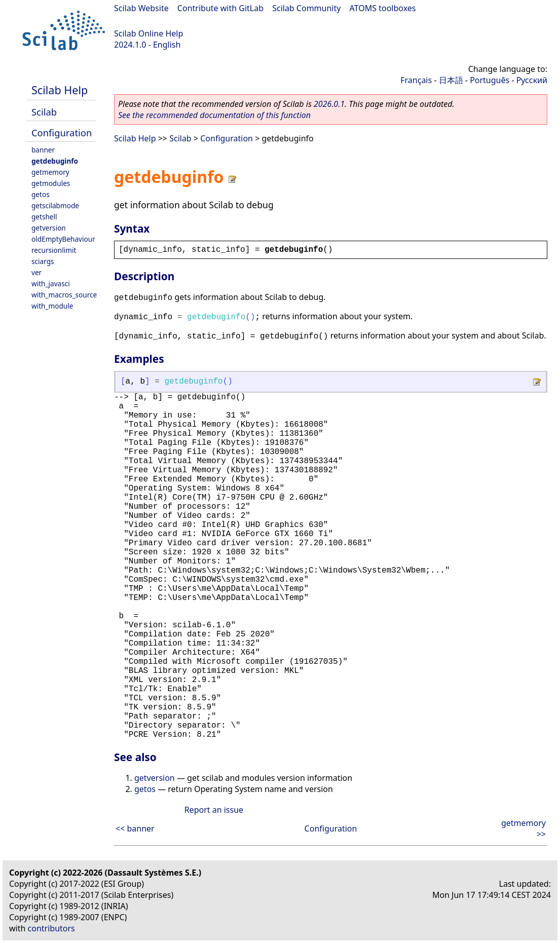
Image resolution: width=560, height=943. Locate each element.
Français (416, 80)
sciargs (43, 261)
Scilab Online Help (148, 33)
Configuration (62, 133)
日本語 (451, 80)
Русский (532, 80)
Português (490, 80)
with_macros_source (64, 295)
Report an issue (214, 810)
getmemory (50, 172)
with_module (52, 306)
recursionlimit (54, 250)
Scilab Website (141, 8)
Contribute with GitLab (220, 8)
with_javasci (51, 284)
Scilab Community (306, 8)
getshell (44, 217)
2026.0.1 (329, 104)
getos (41, 194)
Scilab (44, 112)
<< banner (135, 828)
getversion (49, 228)
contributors (51, 928)
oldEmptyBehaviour (63, 239)
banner (43, 150)
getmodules (51, 183)
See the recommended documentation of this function (214, 115)
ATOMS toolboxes (383, 8)
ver (36, 272)
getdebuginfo (55, 161)
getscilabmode (55, 205)
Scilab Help (60, 90)
